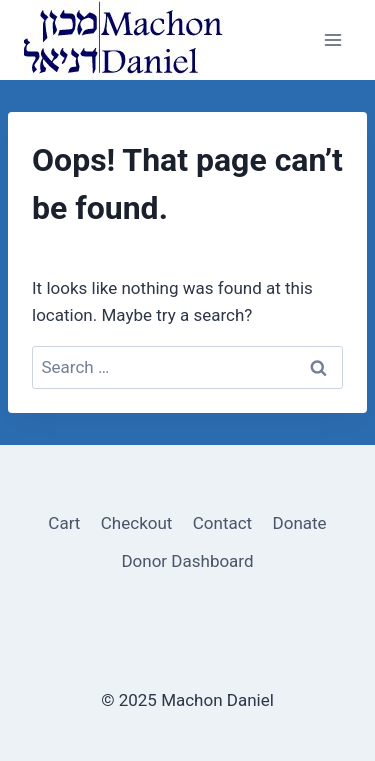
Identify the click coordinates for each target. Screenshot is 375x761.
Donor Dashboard (187, 561)
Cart (64, 523)
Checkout (137, 523)
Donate (300, 523)
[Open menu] (332, 39)
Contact (222, 523)
